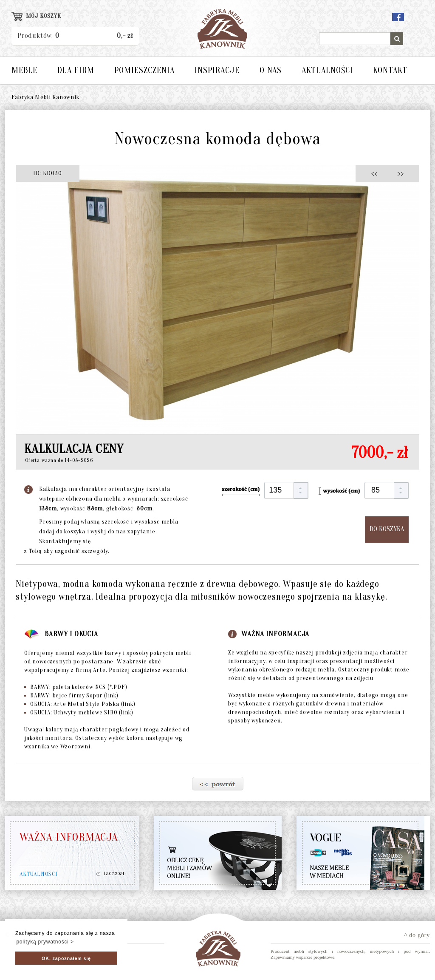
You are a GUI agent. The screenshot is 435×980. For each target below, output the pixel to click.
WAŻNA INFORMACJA (69, 837)
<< (377, 173)
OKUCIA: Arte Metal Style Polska (80, 704)
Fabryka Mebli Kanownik (45, 97)
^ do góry (417, 935)
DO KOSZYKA (387, 529)
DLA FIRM (76, 70)
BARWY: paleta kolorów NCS (76, 687)
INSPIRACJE (217, 70)
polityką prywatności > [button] (45, 942)
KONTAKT (390, 70)
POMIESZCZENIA (144, 70)
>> (398, 173)
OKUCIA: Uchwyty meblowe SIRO (79, 712)
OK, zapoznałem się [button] (66, 958)
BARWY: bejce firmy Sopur (71, 695)
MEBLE (24, 70)
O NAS (271, 70)
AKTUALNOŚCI (327, 70)
